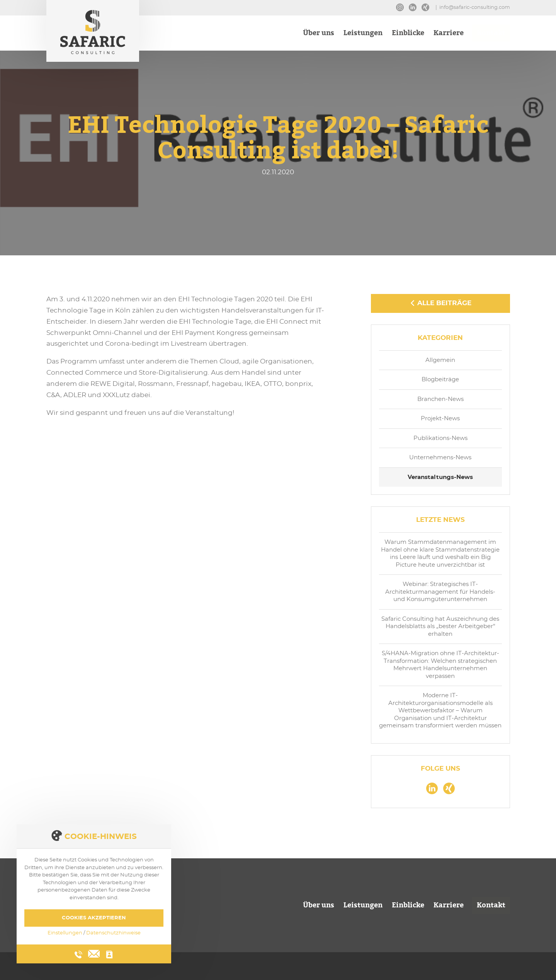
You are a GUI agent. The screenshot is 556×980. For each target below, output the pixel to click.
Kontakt (491, 34)
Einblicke (408, 34)
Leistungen (363, 34)
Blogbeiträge (440, 380)
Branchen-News (440, 399)
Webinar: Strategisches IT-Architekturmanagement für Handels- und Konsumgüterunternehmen (440, 592)
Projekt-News (440, 419)
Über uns (319, 34)
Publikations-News (440, 438)
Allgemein (440, 360)
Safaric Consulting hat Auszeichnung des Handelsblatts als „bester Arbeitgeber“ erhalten (440, 627)
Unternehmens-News (440, 458)
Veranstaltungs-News (440, 477)
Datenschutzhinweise (113, 933)
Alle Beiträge (440, 303)
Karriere (449, 34)
